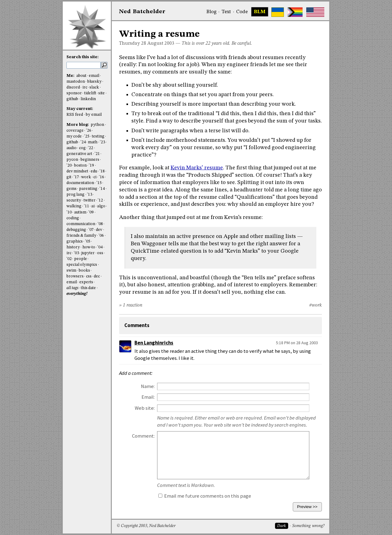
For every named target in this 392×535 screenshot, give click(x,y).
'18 (102, 171)
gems (72, 189)
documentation (80, 183)
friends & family (81, 236)
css (89, 276)
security (74, 200)
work (86, 177)
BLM (260, 12)
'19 (91, 166)
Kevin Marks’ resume (197, 168)
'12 (100, 200)
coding (73, 218)
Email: (148, 397)
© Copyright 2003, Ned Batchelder (146, 526)
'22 (90, 148)
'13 (90, 195)
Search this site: (83, 57)
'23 (102, 142)
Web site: (145, 408)
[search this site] (84, 65)
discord (73, 87)
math (93, 142)
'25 (87, 136)
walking (74, 206)
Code (242, 12)
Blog (211, 12)
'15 (99, 183)
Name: (148, 386)
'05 (88, 241)
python (97, 125)
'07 (91, 230)
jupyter (88, 253)
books (84, 271)
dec (97, 276)
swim (71, 271)
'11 (87, 206)
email (94, 76)
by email (94, 115)
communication (81, 224)
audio (72, 148)
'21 (97, 154)
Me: (71, 76)
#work (315, 305)
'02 (69, 259)
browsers (75, 276)
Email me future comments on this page (205, 496)
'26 (89, 131)
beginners (90, 160)
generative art (79, 154)
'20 (69, 166)
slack (94, 87)
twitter (90, 200)
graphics (75, 241)
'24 (83, 142)
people (81, 259)
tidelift (90, 93)
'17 (76, 177)
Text (226, 12)
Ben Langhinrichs (154, 343)
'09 (91, 212)
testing (98, 136)
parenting (88, 189)
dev (99, 230)
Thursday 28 (133, 43)
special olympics (82, 265)
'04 (100, 247)
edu (94, 171)
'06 (101, 236)
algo (101, 206)
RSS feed (75, 115)
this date (88, 288)
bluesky (94, 82)
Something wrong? (308, 526)
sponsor (74, 93)
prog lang (75, 195)
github (72, 99)
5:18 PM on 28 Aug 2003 (297, 343)
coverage (75, 131)
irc (85, 87)
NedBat (142, 12)
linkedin (88, 99)
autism (80, 212)
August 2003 (161, 43)
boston (80, 166)
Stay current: (80, 109)
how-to (89, 247)
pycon (72, 160)
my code (74, 136)
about (81, 76)
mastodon (76, 82)
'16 (102, 177)
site (102, 93)
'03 (76, 253)
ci (95, 177)
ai (93, 206)
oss (100, 253)
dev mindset (77, 171)
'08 (100, 224)
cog (82, 148)
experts (86, 282)
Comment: (143, 436)
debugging (76, 230)
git (69, 177)
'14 (102, 189)
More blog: (78, 125)
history (73, 247)
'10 (69, 212)
